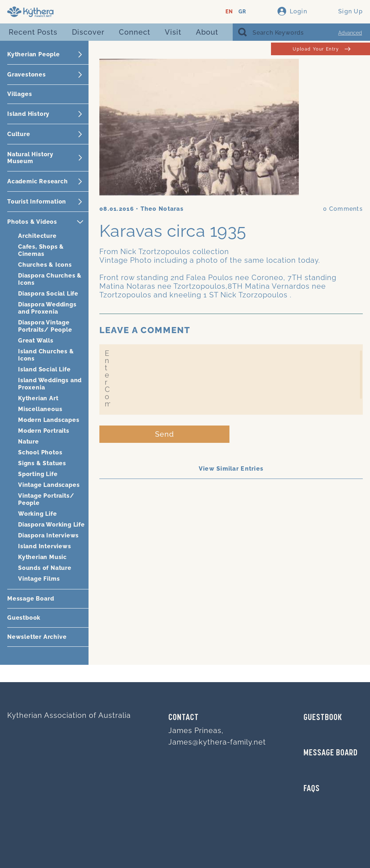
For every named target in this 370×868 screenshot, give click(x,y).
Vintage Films (39, 579)
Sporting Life (38, 474)
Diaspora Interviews (48, 535)
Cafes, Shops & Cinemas (41, 250)
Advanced (350, 33)
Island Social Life (44, 369)
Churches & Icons (45, 265)
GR (242, 12)
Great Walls (36, 341)
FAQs (312, 789)
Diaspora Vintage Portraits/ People (45, 326)
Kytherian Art (38, 398)
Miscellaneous (40, 409)
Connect (135, 32)
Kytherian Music (42, 557)
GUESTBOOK (323, 718)
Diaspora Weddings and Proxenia (47, 308)
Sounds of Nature (45, 568)
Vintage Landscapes (49, 485)
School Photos (40, 452)
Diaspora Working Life (51, 525)
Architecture (37, 236)
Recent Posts (33, 32)
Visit (173, 32)
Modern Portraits (44, 431)
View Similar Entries (231, 469)
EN (229, 12)
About (207, 32)
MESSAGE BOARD (331, 753)
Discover (88, 32)
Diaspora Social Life (48, 294)
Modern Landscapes (49, 420)
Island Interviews (45, 546)
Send (165, 434)
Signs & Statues (42, 463)
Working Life (38, 514)
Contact (184, 718)
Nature (29, 442)
